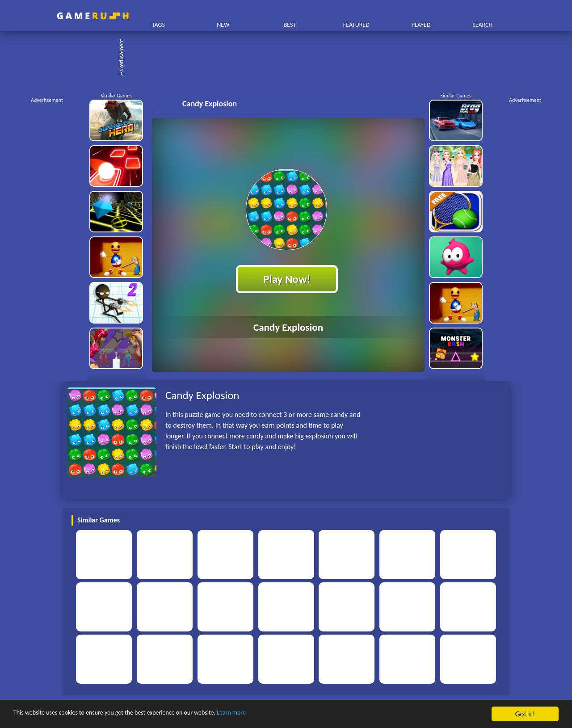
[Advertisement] (290, 58)
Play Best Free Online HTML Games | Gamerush (93, 16)
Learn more (279, 714)
